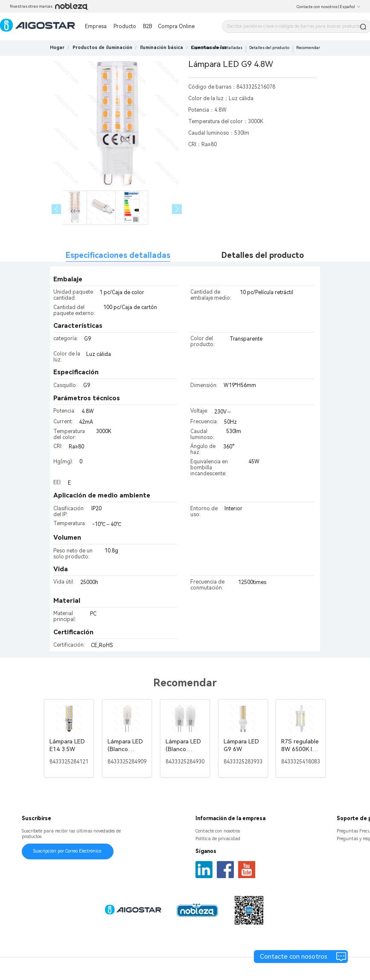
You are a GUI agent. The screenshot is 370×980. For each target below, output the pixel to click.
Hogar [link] (57, 48)
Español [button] (350, 7)
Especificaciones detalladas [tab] (118, 255)
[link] (102, 48)
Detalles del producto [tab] (263, 255)
